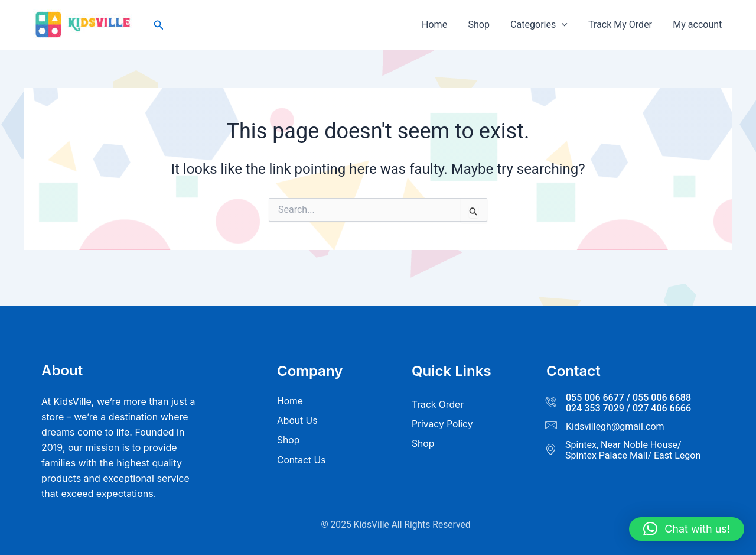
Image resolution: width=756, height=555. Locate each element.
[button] (159, 25)
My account (698, 25)
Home (443, 25)
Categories (544, 25)
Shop (485, 25)
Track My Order (623, 25)
